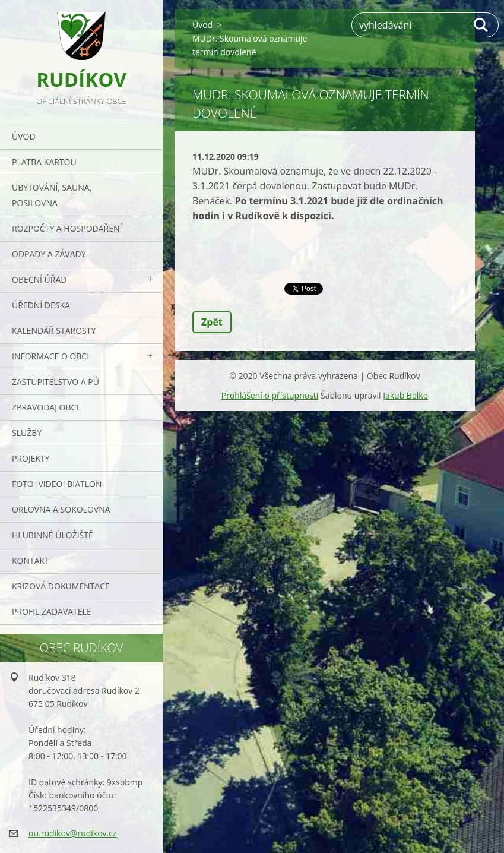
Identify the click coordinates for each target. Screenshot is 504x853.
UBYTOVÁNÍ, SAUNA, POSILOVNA (52, 195)
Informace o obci (50, 356)
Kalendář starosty (54, 331)
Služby (27, 433)
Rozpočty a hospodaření (67, 228)
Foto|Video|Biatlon (57, 484)
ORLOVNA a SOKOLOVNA (61, 509)
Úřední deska (41, 305)
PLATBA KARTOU (44, 162)
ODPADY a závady (49, 254)
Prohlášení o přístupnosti (270, 395)
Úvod (24, 136)
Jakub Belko (405, 395)
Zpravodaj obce (46, 407)
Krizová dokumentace (61, 586)
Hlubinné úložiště (53, 535)
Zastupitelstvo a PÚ (56, 382)
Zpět (212, 322)
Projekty (31, 458)
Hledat (481, 25)
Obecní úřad (39, 279)
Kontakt (31, 560)
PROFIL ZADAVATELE (52, 612)
